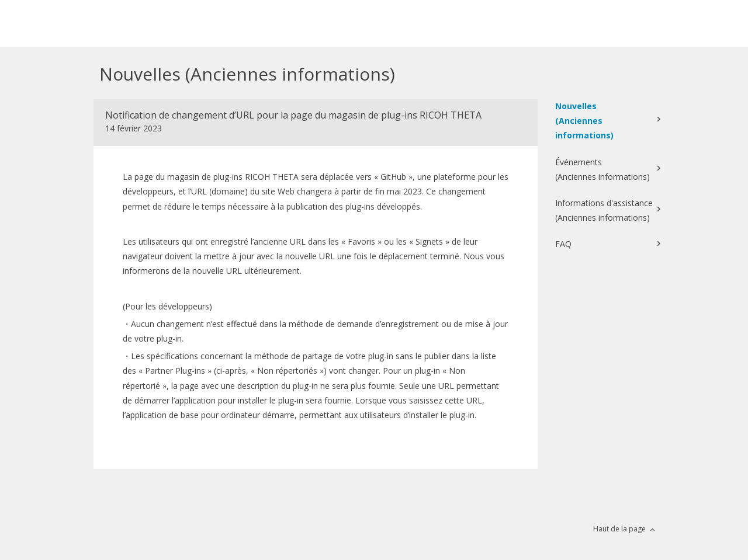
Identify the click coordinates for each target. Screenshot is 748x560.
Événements (602, 170)
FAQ (563, 244)
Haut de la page (619, 529)
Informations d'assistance (604, 211)
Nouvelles (605, 122)
